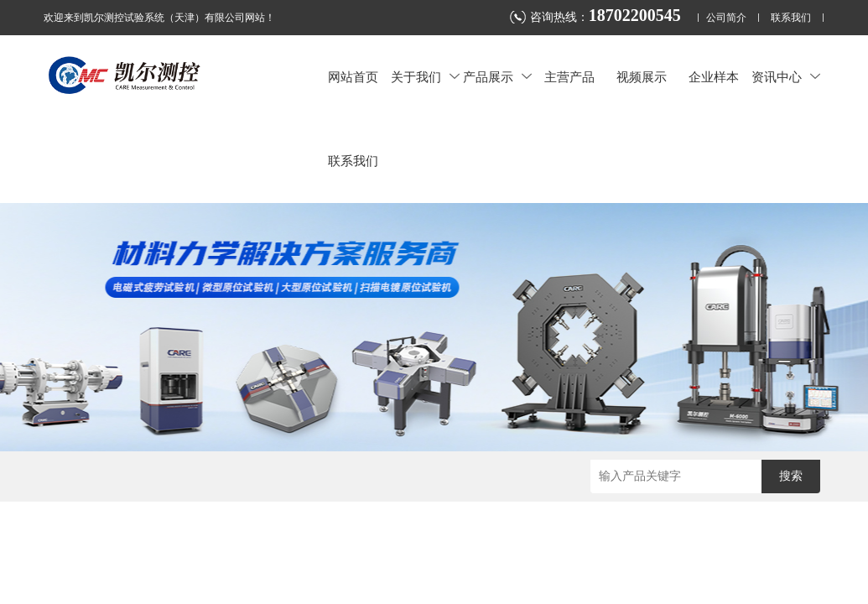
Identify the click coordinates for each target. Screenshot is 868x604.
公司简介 (726, 18)
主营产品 (569, 77)
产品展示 (497, 77)
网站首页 (353, 77)
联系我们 (791, 18)
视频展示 (642, 77)
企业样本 (714, 77)
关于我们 (425, 77)
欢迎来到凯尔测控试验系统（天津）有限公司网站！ (159, 18)
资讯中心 (786, 77)
